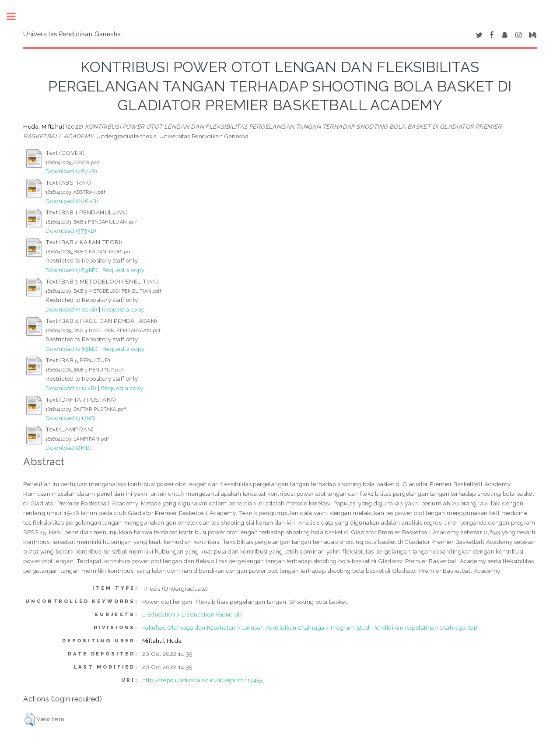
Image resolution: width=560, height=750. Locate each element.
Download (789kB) (72, 270)
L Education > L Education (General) (192, 614)
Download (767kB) (71, 171)
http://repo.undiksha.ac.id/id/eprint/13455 (203, 680)
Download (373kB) (71, 231)
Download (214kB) (71, 388)
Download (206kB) (72, 201)
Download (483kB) (72, 349)
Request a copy (124, 270)
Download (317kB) (71, 418)
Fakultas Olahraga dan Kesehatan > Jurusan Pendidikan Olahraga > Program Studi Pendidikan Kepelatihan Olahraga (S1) (310, 627)
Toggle (16, 16)
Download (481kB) (71, 309)
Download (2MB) (69, 448)
